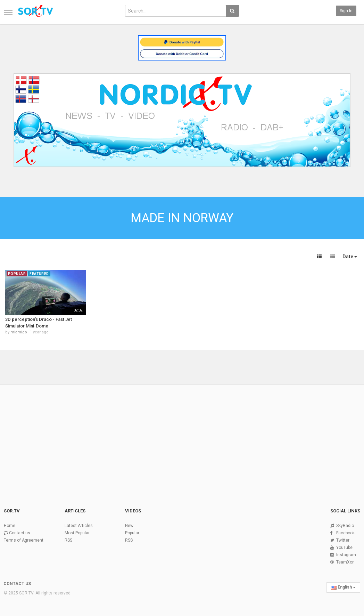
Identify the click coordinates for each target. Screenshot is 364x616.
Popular (132, 533)
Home (10, 526)
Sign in (346, 11)
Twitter (343, 540)
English (343, 587)
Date (350, 257)
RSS (68, 540)
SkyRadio (345, 526)
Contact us (20, 533)
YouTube (344, 548)
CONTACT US (17, 584)
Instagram (346, 555)
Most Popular (77, 533)
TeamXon (345, 562)
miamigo (19, 332)
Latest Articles (79, 526)
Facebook (345, 533)
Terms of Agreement (24, 540)
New (129, 526)
